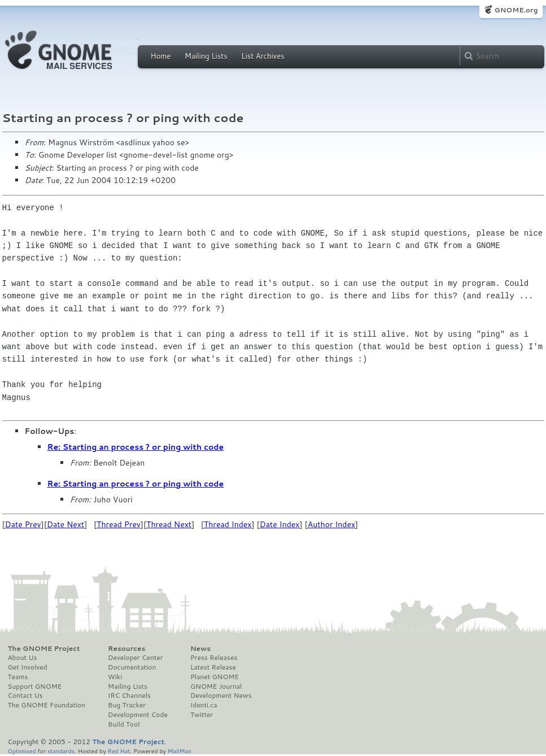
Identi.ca (204, 705)
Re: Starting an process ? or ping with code (136, 447)
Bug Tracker (127, 705)
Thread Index (228, 524)
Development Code (138, 715)
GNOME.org (516, 10)
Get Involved (28, 667)
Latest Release (213, 667)
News (200, 649)
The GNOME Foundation (47, 705)
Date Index (280, 524)
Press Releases (214, 658)
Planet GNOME (215, 677)
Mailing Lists (206, 56)
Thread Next (169, 524)
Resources (126, 649)
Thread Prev (119, 524)
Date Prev (23, 524)
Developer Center (135, 658)
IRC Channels (129, 696)
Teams (18, 677)
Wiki (115, 677)
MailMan (180, 751)
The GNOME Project (44, 649)
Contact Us (25, 696)
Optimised (22, 751)
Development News (221, 696)
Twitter (202, 715)
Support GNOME (35, 687)
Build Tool (124, 724)
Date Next (65, 524)
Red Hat (119, 751)
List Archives (263, 56)
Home (161, 56)
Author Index (331, 524)
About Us (23, 658)
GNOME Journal (216, 687)
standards (61, 751)
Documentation (132, 667)
